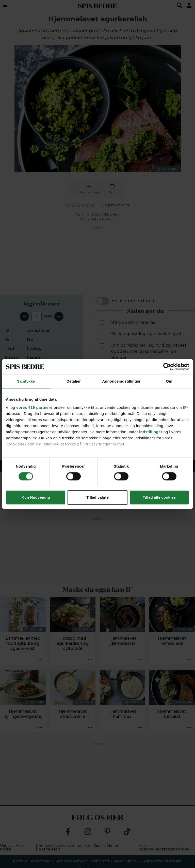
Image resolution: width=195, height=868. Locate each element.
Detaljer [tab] (74, 381)
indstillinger (151, 432)
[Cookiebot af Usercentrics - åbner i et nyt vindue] (167, 367)
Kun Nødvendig (36, 498)
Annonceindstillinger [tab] (121, 381)
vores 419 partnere (34, 407)
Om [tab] (169, 381)
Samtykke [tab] (26, 381)
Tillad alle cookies (159, 498)
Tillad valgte (97, 498)
